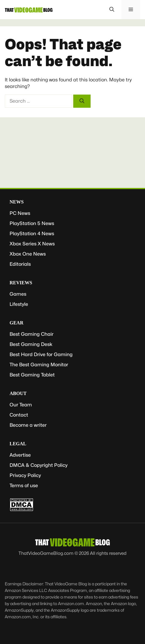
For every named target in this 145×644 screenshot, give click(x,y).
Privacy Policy (25, 475)
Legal (18, 444)
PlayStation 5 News (32, 223)
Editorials (20, 264)
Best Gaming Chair (32, 334)
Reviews (21, 283)
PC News (20, 213)
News (17, 202)
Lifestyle (19, 304)
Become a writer (28, 425)
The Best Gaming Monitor (39, 365)
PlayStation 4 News (32, 234)
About (18, 393)
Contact (19, 415)
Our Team (21, 405)
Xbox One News (28, 254)
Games (18, 294)
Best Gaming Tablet (32, 375)
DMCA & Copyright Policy (39, 465)
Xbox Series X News (32, 244)
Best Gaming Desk (31, 344)
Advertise (20, 455)
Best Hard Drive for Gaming (41, 354)
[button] (112, 10)
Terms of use (24, 486)
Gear (16, 323)
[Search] (82, 101)
